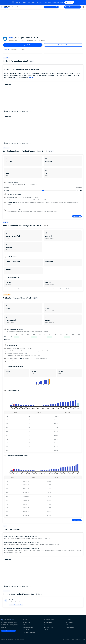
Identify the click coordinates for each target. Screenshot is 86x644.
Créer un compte (70, 625)
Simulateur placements (50, 625)
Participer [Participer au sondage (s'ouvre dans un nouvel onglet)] (69, 2)
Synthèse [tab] (6, 50)
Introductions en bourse (29, 632)
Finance (42, 41)
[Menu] (83, 7)
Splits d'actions (27, 630)
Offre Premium (48, 630)
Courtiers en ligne (49, 622)
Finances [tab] (22, 50)
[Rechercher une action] (27, 7)
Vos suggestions (70, 627)
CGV (73, 639)
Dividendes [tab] (14, 50)
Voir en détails (77, 216)
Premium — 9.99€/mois (8, 631)
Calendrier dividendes (28, 625)
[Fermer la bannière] (84, 2)
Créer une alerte (63, 45)
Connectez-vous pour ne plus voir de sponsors (18, 111)
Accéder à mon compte (72, 7)
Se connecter (69, 622)
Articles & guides (49, 627)
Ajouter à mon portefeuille (23, 45)
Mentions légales (67, 639)
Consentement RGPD (80, 639)
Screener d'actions (28, 622)
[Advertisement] (43, 22)
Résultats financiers (28, 627)
